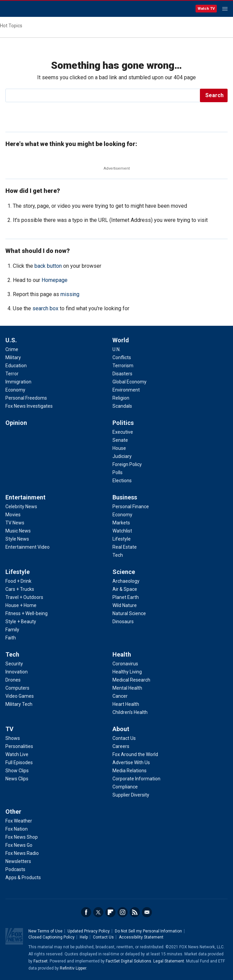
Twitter (98, 912)
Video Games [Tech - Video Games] (20, 696)
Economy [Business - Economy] (122, 515)
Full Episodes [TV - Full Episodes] (19, 762)
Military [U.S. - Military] (13, 357)
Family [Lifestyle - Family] (12, 630)
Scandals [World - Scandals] (122, 406)
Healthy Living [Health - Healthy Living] (127, 672)
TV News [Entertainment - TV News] (15, 523)
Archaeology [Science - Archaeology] (126, 581)
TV (9, 729)
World (121, 340)
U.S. (11, 340)
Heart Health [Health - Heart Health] (126, 704)
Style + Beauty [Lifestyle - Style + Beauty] (21, 622)
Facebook (86, 912)
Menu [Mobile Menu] (225, 9)
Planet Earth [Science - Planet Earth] (126, 597)
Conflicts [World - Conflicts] (122, 357)
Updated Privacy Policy (89, 931)
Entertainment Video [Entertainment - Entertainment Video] (28, 547)
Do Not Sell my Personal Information (148, 931)
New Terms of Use (45, 931)
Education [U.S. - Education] (16, 366)
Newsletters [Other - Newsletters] (18, 861)
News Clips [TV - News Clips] (17, 779)
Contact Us (103, 937)
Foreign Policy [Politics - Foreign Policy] (127, 464)
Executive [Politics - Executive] (123, 432)
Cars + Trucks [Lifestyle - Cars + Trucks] (20, 589)
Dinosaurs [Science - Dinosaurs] (123, 622)
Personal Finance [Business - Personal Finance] (131, 507)
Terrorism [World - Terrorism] (123, 366)
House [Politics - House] (119, 448)
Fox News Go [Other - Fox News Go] (19, 845)
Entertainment (25, 497)
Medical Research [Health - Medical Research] (131, 680)
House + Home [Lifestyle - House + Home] (21, 605)
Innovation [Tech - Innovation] (17, 672)
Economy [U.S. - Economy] (15, 390)
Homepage (55, 280)
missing (70, 294)
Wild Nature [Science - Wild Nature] (125, 605)
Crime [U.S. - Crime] (12, 349)
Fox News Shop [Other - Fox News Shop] (22, 837)
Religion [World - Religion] (121, 398)
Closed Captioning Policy (51, 937)
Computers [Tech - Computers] (17, 688)
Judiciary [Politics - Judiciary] (122, 456)
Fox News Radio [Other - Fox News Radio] (22, 853)
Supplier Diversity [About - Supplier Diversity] (131, 795)
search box (45, 308)
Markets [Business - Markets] (121, 523)
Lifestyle (18, 572)
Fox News (23, 9)
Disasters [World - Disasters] (122, 374)
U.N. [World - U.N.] (116, 349)
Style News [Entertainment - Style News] (17, 539)
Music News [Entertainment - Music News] (18, 531)
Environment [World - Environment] (126, 390)
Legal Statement (169, 961)
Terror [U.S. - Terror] (12, 374)
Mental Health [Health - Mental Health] (127, 688)
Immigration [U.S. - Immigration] (18, 382)
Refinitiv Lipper (73, 968)
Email (147, 912)
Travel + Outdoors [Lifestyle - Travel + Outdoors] (24, 597)
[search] (103, 95)
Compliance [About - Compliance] (125, 787)
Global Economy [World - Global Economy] (130, 382)
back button (48, 266)
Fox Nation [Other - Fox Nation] (17, 829)
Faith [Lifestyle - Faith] (11, 638)
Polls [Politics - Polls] (118, 472)
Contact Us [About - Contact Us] (124, 738)
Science (124, 572)
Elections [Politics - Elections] (122, 481)
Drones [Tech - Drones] (13, 680)
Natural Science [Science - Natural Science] (129, 613)
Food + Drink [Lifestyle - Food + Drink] (18, 581)
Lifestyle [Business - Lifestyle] (122, 539)
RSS (135, 912)
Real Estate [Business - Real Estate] (125, 547)
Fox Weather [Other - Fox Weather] (19, 821)
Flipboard (110, 912)
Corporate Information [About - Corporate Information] (136, 779)
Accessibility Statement (141, 937)
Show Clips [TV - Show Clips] (17, 771)
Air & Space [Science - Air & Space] (125, 589)
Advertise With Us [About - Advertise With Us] (131, 762)
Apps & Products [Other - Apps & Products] (23, 877)
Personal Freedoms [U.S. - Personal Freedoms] (26, 398)
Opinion (16, 423)
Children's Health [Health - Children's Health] (130, 712)
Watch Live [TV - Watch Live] (17, 754)
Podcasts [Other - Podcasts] (15, 869)
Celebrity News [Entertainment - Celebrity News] (21, 507)
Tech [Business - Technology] (118, 555)
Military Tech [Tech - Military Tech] (19, 704)
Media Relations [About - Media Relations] (130, 771)
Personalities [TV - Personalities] (19, 746)
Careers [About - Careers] (121, 746)
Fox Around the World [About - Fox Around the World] (135, 754)
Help (84, 937)
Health (122, 654)
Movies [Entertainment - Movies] (13, 515)
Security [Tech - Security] (14, 664)
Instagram (123, 912)
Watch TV (206, 9)
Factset (41, 961)
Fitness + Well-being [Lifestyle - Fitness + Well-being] (27, 613)
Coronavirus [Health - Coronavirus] (125, 664)
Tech (12, 654)
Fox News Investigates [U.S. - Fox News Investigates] (29, 406)
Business (125, 497)
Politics (123, 423)
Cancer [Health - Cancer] (120, 696)
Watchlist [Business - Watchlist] (122, 531)
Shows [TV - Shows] (13, 738)
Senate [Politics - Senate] (120, 440)
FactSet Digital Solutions (128, 961)
